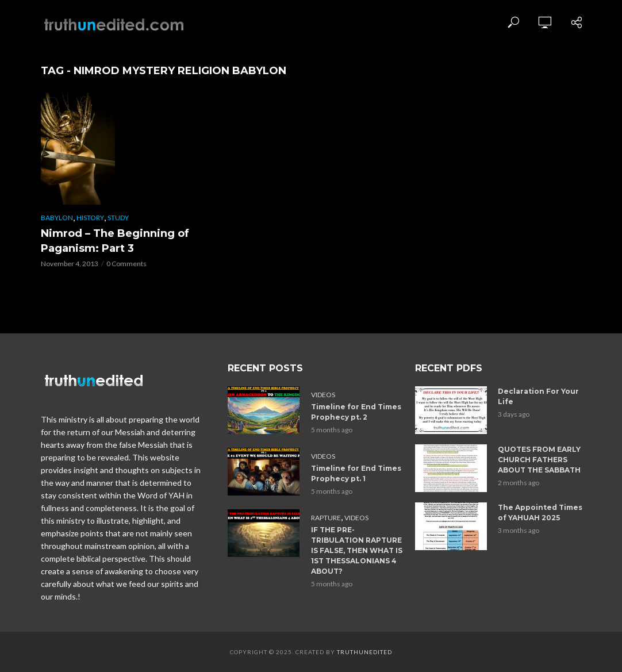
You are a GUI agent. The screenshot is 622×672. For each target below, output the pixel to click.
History (90, 218)
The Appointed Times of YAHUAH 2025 (540, 512)
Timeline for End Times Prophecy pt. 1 (356, 473)
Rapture (326, 518)
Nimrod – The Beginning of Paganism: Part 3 (115, 241)
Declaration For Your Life (538, 396)
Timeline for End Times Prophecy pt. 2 (356, 412)
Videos (323, 395)
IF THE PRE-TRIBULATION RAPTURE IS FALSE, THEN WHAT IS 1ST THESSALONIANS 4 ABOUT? (357, 550)
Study (118, 218)
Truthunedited (364, 652)
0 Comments (126, 264)
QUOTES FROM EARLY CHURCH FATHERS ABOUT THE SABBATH (539, 460)
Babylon (57, 218)
